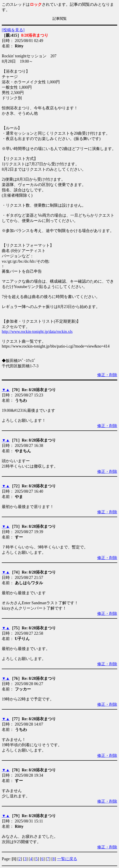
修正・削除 (107, 375)
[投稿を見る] (13, 30)
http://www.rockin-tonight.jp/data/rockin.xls (37, 332)
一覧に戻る (67, 859)
